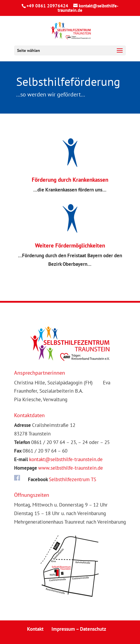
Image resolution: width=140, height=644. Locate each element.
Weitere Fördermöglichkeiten (70, 245)
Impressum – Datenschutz (79, 629)
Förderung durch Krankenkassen (70, 180)
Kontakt (35, 629)
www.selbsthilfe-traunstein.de (71, 468)
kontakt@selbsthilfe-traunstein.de (66, 459)
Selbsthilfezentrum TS (72, 479)
